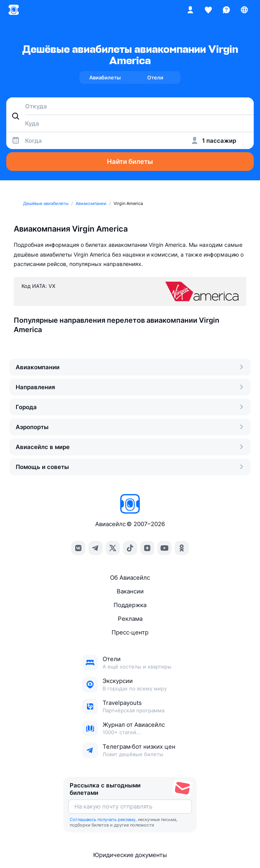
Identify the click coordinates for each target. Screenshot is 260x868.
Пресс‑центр (130, 632)
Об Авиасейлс (130, 578)
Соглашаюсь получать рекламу (103, 819)
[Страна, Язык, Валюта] (244, 10)
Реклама (130, 619)
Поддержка (130, 605)
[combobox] (130, 106)
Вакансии (130, 591)
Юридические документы (130, 855)
